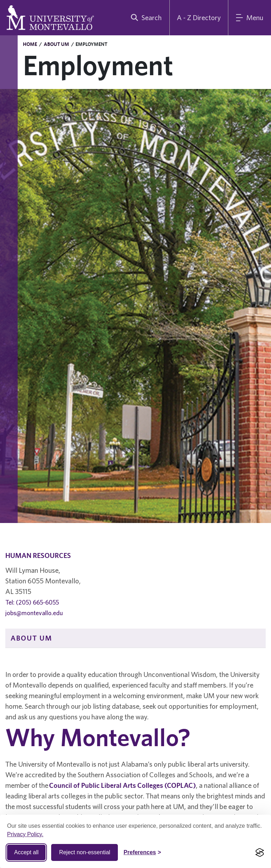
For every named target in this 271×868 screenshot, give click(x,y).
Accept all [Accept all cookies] (26, 852)
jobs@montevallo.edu (34, 613)
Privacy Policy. (25, 834)
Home (30, 44)
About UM (56, 44)
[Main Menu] (250, 18)
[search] (145, 18)
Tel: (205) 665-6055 (32, 602)
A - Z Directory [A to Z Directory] (199, 17)
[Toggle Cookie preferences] (142, 852)
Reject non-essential (85, 852)
